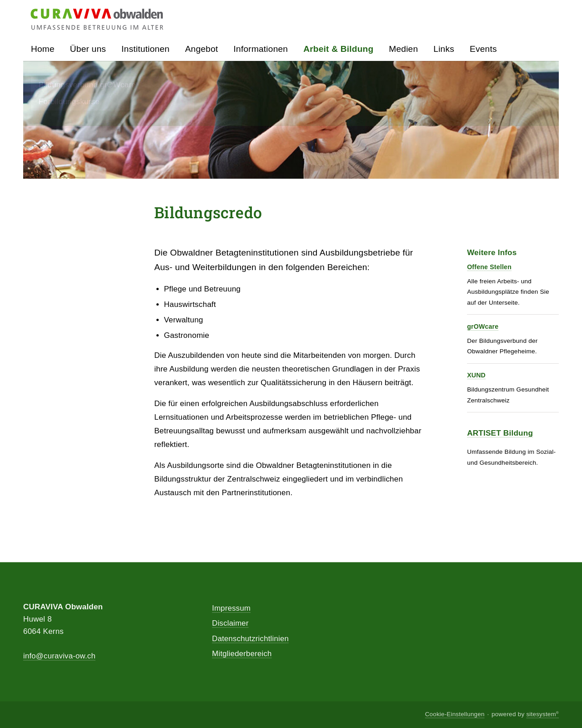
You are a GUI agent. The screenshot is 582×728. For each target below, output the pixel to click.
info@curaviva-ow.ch (60, 656)
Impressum (231, 609)
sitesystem (542, 715)
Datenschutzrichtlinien (251, 640)
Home (43, 49)
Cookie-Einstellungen (454, 715)
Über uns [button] (88, 49)
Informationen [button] (261, 49)
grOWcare (482, 326)
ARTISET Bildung (500, 432)
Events (483, 49)
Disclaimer (230, 624)
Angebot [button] (202, 49)
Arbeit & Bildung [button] (338, 49)
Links (444, 49)
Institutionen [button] (145, 49)
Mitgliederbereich (242, 655)
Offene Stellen (488, 267)
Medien (403, 49)
